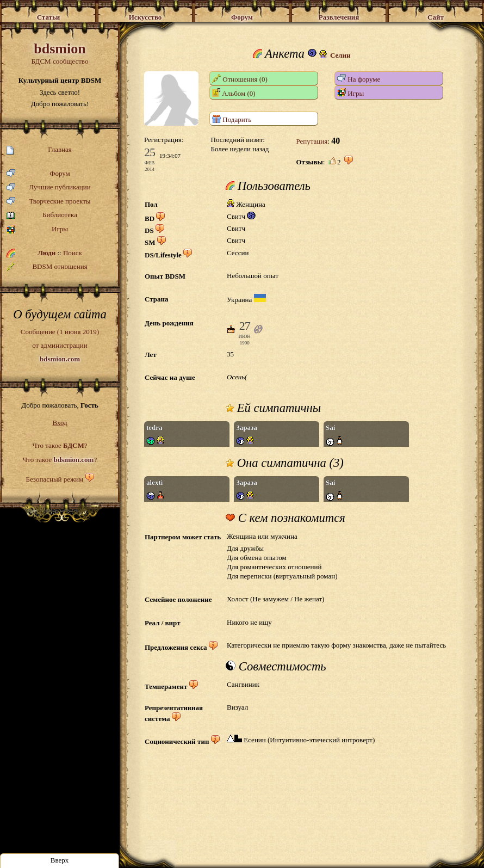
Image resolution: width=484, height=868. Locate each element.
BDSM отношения (47, 267)
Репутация (312, 141)
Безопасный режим (54, 479)
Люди (46, 253)
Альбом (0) (234, 93)
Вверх (60, 860)
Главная (39, 150)
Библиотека (42, 215)
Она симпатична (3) (285, 463)
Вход (60, 423)
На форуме (359, 79)
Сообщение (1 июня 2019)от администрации (60, 345)
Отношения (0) (240, 79)
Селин (340, 55)
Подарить (232, 119)
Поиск (73, 253)
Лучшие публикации (49, 187)
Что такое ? (60, 445)
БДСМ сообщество (60, 53)
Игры (37, 229)
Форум (38, 174)
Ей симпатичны (273, 408)
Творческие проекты (49, 202)
